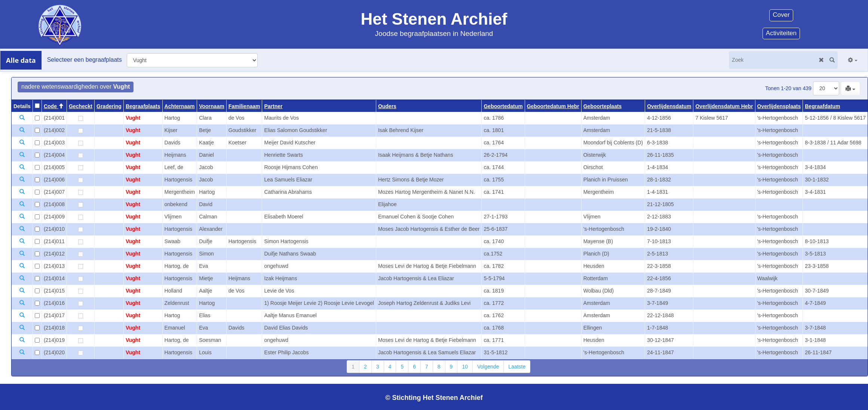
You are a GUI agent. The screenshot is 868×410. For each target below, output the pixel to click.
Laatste (517, 367)
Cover (781, 15)
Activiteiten (781, 33)
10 (465, 367)
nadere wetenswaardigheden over (76, 87)
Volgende (488, 367)
